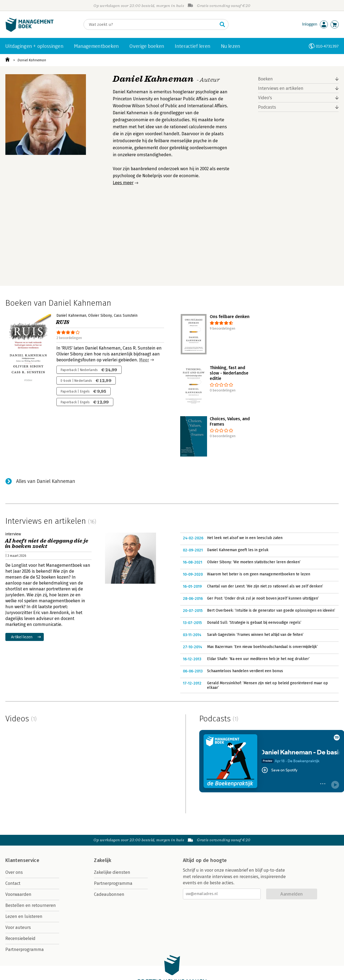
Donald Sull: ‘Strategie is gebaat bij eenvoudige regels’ (254, 623)
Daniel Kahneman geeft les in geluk (238, 550)
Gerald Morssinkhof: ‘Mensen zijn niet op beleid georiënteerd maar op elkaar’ (267, 685)
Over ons (14, 872)
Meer (144, 360)
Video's (265, 98)
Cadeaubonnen (109, 894)
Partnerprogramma (25, 949)
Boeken (265, 79)
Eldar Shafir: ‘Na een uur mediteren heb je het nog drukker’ (258, 659)
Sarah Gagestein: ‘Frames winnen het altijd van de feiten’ (255, 635)
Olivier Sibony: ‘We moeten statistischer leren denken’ (254, 562)
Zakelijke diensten (112, 872)
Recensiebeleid (20, 938)
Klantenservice (22, 860)
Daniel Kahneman (32, 60)
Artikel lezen (22, 637)
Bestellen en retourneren (31, 905)
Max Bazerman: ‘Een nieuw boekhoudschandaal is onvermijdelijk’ (262, 647)
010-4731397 (327, 46)
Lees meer (123, 183)
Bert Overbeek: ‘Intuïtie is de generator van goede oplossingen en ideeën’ (271, 610)
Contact (13, 883)
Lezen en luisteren (24, 916)
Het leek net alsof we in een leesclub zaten (245, 538)
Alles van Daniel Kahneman (46, 481)
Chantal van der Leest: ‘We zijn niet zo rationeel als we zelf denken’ (265, 586)
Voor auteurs (18, 927)
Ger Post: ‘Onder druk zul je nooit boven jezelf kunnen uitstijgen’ (263, 598)
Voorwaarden (18, 894)
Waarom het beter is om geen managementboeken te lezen (259, 574)
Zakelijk (103, 860)
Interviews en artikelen (281, 88)
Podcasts (267, 107)
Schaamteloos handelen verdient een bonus (245, 671)
